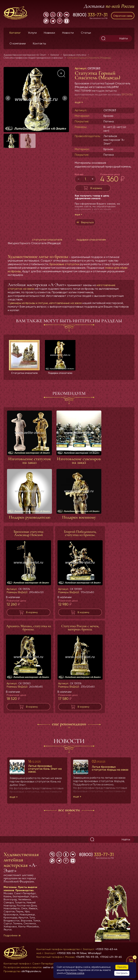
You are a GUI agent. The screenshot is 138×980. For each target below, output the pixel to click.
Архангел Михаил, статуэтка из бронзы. (29, 628)
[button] (65, 98)
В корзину (96, 188)
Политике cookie (75, 973)
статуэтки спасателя (47, 240)
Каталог (15, 33)
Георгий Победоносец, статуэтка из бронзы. (80, 533)
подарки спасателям (91, 240)
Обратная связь (123, 16)
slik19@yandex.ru (31, 971)
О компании (18, 43)
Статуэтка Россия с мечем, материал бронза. (80, 628)
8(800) (90, 15)
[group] (36, 100)
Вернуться (87, 222)
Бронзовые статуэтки (64, 264)
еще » (79, 102)
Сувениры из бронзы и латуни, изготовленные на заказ (45, 303)
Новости (68, 33)
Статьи (86, 33)
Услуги (32, 33)
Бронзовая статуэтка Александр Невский (28, 533)
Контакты (39, 43)
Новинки (49, 33)
